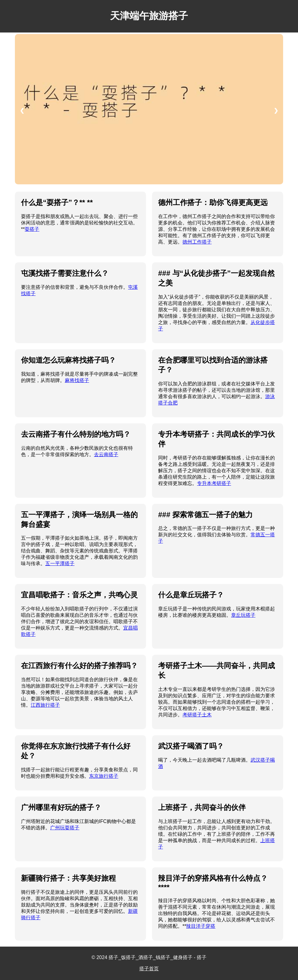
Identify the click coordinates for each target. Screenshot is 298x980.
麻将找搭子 (77, 380)
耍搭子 (32, 229)
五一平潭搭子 (60, 563)
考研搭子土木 (197, 715)
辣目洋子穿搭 (201, 926)
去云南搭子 (106, 454)
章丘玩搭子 (243, 615)
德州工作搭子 (197, 242)
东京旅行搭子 (104, 776)
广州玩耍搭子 (65, 828)
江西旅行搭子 (45, 705)
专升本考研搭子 (214, 483)
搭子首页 (149, 969)
